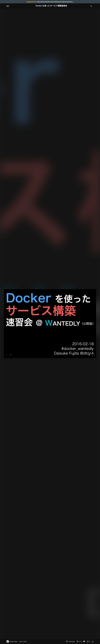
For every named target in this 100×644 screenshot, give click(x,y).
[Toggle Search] (91, 6)
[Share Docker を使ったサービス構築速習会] (84, 642)
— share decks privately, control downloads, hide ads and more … (50, 2)
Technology (70, 641)
